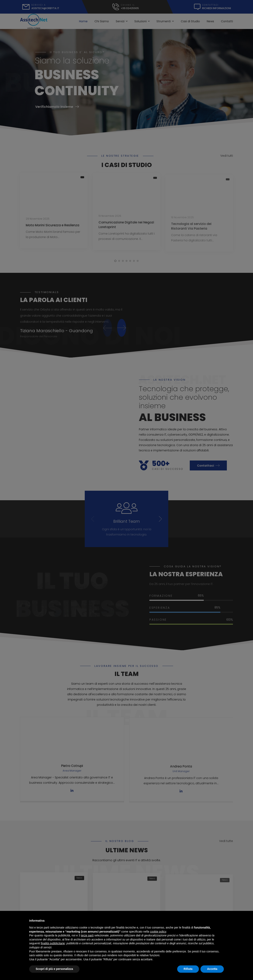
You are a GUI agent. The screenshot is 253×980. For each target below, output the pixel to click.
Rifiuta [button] (188, 969)
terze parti (87, 935)
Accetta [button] (212, 969)
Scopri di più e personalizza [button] (54, 969)
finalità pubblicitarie (53, 943)
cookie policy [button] (158, 932)
